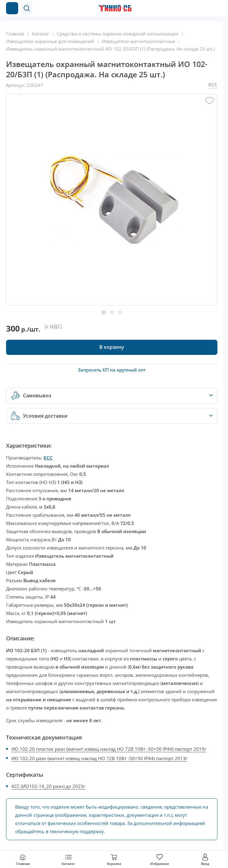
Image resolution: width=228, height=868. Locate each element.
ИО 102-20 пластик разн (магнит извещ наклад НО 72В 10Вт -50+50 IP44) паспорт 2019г (109, 749)
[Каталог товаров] (12, 8)
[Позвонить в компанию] (206, 8)
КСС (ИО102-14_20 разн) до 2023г (48, 786)
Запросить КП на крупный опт (112, 370)
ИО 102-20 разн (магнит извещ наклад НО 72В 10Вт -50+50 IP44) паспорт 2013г (99, 758)
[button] (27, 8)
